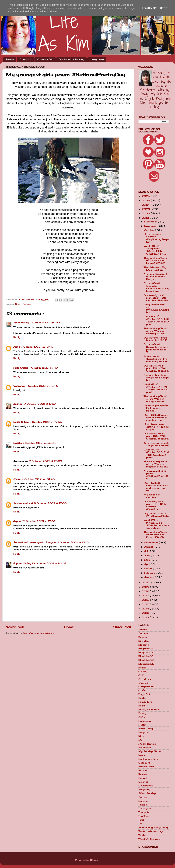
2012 (146, 617)
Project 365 (146, 767)
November (151, 226)
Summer (143, 801)
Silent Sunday (147, 793)
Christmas (145, 679)
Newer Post (15, 627)
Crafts (142, 690)
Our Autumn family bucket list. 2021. (156, 339)
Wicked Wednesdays (151, 831)
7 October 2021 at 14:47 (45, 368)
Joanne (18, 404)
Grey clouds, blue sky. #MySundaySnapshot (157, 308)
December (151, 222)
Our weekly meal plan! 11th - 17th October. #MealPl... (156, 436)
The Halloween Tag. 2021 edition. (155, 269)
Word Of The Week (150, 839)
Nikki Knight (21, 368)
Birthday (143, 641)
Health (142, 725)
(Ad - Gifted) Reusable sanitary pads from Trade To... (156, 348)
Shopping (144, 789)
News (142, 755)
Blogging (144, 645)
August (149, 547)
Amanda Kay (21, 323)
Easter (142, 698)
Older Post (122, 627)
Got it (164, 8)
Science (143, 782)
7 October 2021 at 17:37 (40, 404)
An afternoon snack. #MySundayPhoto (156, 444)
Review (143, 774)
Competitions (147, 687)
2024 (146, 205)
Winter (142, 835)
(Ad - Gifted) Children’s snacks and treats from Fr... (156, 487)
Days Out (144, 694)
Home (10, 59)
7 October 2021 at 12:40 (37, 347)
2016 (146, 600)
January (150, 577)
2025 (146, 201)
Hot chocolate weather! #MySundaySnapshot (157, 238)
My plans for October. (152, 496)
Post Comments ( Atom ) (38, 633)
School (27, 304)
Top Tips (143, 816)
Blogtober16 (146, 649)
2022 (146, 213)
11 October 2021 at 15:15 (73, 542)
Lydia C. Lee (21, 422)
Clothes (143, 683)
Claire (17, 479)
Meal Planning (147, 744)
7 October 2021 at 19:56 (46, 422)
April (148, 564)
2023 (146, 209)
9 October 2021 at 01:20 (38, 479)
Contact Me (45, 59)
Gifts (142, 717)
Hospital (143, 732)
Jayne (17, 521)
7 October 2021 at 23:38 (39, 443)
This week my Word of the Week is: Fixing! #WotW (155, 399)
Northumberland (148, 759)
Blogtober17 (146, 652)
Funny (142, 713)
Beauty (143, 637)
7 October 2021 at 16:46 (42, 386)
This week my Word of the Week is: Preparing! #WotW (156, 464)
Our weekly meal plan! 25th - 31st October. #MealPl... (156, 298)
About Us (26, 59)
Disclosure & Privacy (71, 59)
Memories (145, 747)
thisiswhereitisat (23, 503)
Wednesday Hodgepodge (154, 827)
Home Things (146, 729)
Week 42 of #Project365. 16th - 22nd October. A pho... (157, 320)
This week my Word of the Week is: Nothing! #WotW (155, 331)
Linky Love (97, 59)
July (147, 551)
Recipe (143, 770)
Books (142, 668)
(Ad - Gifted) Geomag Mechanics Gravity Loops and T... (157, 287)
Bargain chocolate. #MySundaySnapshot (157, 378)
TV (140, 824)
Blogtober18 (146, 656)
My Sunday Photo (150, 751)
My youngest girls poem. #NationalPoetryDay (156, 475)
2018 (146, 591)
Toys (141, 820)
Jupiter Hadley (22, 563)
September (151, 543)
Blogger (95, 860)
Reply (17, 337)
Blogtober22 (146, 664)
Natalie (18, 443)
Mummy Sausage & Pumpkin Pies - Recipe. (156, 277)
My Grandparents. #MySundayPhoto (156, 515)
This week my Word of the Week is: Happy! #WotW (155, 260)
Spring (142, 797)
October (150, 230)
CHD (141, 675)
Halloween (145, 721)
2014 (146, 609)
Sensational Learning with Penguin (35, 542)
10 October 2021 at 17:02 (39, 521)
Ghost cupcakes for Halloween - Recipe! (156, 408)
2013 (146, 613)
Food (142, 706)
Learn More (150, 8)
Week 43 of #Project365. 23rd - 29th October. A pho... (155, 250)
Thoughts (144, 812)
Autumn (143, 633)
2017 (146, 596)
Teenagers (145, 808)
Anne (17, 347)
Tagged (143, 805)
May (147, 560)
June (148, 556)
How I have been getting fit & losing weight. (156, 427)
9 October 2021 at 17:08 (50, 503)
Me (140, 740)
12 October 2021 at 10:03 (49, 563)
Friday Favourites (149, 709)
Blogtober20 (147, 660)
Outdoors (144, 763)
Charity (143, 671)
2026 (146, 196)
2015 (146, 604)
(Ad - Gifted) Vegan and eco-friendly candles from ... (156, 418)
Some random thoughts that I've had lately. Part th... (156, 359)
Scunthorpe (146, 786)
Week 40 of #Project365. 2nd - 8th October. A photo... (156, 454)
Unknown (19, 386)
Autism (143, 629)
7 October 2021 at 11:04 (46, 323)
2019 (146, 587)
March (149, 569)
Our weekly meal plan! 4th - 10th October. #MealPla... (155, 505)
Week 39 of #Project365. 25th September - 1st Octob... (156, 524)
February (150, 573)
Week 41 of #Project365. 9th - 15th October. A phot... (156, 388)
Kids (18, 304)
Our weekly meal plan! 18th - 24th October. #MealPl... (156, 368)
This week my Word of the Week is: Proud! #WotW (155, 535)
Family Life (145, 702)
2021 (146, 218)
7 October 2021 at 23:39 (46, 461)
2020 (146, 583)
